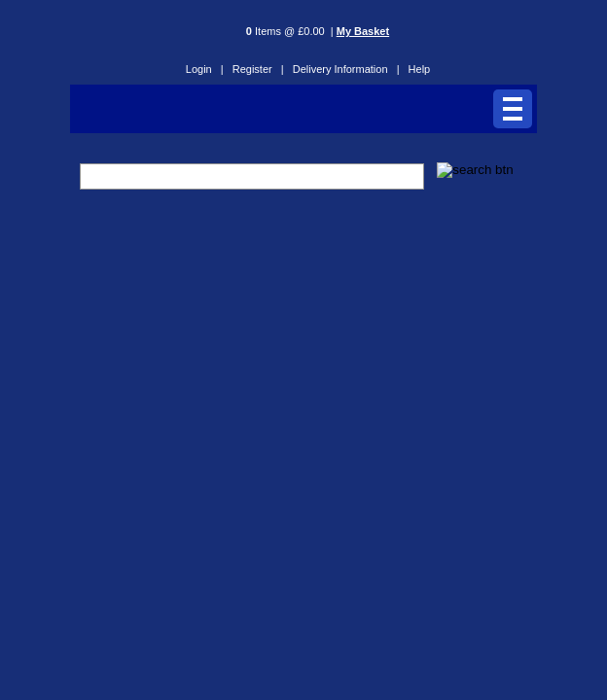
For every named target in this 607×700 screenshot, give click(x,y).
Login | (205, 69)
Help (420, 69)
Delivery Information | (346, 69)
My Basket (363, 31)
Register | (258, 69)
